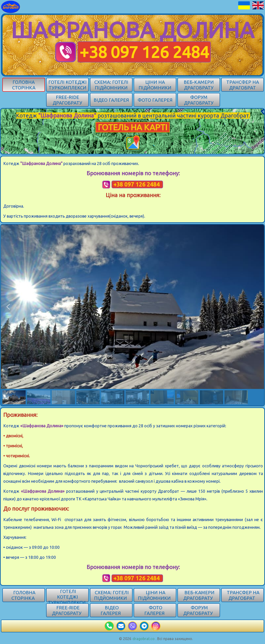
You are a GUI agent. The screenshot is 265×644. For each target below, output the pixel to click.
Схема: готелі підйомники (111, 85)
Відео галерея (111, 100)
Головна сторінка (24, 85)
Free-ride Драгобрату (67, 100)
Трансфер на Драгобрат (243, 85)
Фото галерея (155, 100)
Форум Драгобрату (199, 100)
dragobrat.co (144, 639)
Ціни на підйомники (155, 85)
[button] (8, 307)
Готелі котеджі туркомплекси (68, 85)
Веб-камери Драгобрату (199, 85)
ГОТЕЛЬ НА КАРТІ (133, 127)
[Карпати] (11, 6)
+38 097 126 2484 (144, 52)
